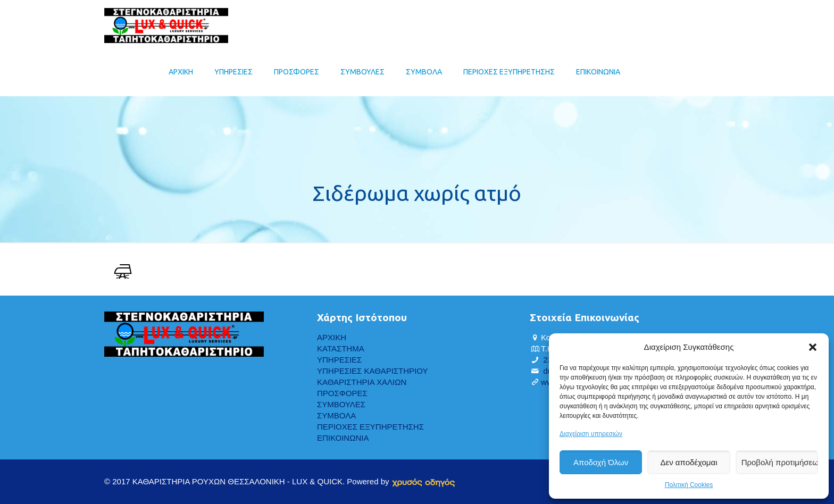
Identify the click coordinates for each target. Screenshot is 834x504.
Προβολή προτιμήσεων (780, 462)
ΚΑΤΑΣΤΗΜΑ (341, 348)
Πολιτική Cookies (689, 485)
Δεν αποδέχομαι (689, 462)
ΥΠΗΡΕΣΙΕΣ (339, 360)
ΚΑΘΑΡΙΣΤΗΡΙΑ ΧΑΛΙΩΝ (362, 382)
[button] (813, 347)
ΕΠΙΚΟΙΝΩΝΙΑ (343, 438)
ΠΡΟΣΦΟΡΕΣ (342, 393)
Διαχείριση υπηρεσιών (591, 434)
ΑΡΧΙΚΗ (332, 337)
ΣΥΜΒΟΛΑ (336, 415)
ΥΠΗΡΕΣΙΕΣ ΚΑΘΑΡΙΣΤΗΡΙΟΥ (372, 371)
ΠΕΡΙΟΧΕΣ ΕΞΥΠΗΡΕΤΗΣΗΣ (370, 427)
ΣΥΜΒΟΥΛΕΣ (341, 404)
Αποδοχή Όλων (601, 462)
